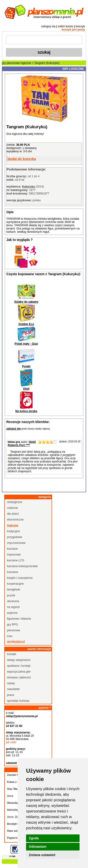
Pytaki (26, 366)
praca (11, 695)
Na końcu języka (26, 411)
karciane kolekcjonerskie (22, 566)
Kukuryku (29, 187)
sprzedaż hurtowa (18, 701)
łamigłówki (13, 590)
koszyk (80, 26)
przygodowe (15, 537)
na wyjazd (13, 607)
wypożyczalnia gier (19, 672)
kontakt (12, 654)
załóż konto (66, 26)
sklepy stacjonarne (19, 660)
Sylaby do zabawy (26, 302)
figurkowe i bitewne (19, 619)
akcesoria (13, 601)
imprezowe (14, 555)
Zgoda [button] (34, 838)
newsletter (13, 689)
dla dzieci (13, 514)
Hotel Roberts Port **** (22, 444)
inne (10, 636)
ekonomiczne (15, 520)
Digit (26, 389)
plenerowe (13, 630)
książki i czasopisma (20, 578)
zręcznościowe (16, 543)
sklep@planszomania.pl (22, 716)
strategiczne (15, 502)
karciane (12, 549)
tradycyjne (13, 531)
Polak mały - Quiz (26, 344)
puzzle (11, 595)
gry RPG (12, 625)
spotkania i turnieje (19, 666)
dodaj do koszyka (22, 159)
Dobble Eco (26, 324)
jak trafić (11, 742)
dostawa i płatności (19, 677)
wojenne (12, 613)
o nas (12, 856)
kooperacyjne (15, 584)
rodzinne (12, 508)
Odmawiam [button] (38, 847)
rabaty (11, 683)
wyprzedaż (16, 642)
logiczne (26, 63)
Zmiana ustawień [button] (42, 855)
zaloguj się (48, 26)
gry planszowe (11, 63)
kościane (13, 572)
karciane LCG (16, 560)
